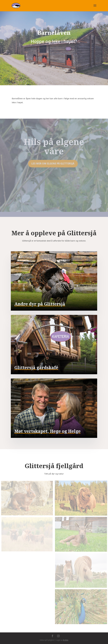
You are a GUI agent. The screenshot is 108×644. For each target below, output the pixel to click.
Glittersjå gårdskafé (36, 368)
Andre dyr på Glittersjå (40, 304)
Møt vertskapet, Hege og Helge (47, 431)
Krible (66, 640)
